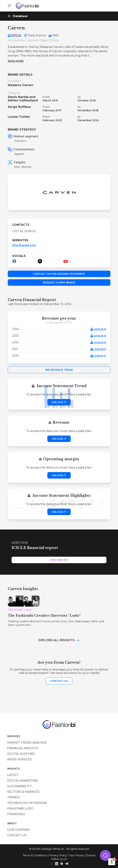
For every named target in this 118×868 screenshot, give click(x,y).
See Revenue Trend (59, 370)
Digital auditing (21, 754)
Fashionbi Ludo (20, 808)
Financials (16, 814)
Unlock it (100, 329)
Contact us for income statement (59, 274)
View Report (59, 560)
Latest (13, 775)
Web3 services (20, 759)
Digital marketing (23, 781)
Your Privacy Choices (82, 855)
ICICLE (16, 35)
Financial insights (23, 748)
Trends (14, 797)
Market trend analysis (27, 743)
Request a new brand (59, 282)
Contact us (59, 681)
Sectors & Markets (23, 792)
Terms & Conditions (35, 855)
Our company (19, 830)
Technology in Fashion (27, 803)
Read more (16, 61)
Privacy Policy (58, 855)
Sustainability (19, 786)
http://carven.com (24, 245)
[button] (105, 855)
